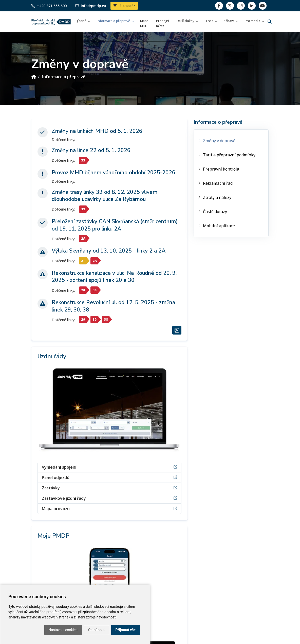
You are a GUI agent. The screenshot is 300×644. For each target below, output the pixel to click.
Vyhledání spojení (109, 467)
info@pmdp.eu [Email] (91, 6)
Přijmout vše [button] (126, 630)
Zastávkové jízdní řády (109, 498)
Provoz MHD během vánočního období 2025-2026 (114, 173)
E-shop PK (124, 6)
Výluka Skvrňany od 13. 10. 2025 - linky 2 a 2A (109, 251)
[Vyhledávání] (270, 22)
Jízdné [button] (82, 21)
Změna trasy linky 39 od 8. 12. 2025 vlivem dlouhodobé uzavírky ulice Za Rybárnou (105, 196)
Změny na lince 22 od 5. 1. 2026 (91, 150)
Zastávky (109, 488)
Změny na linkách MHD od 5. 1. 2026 (97, 131)
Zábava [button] (229, 21)
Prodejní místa (163, 23)
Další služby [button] (185, 21)
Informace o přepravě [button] (113, 21)
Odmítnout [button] (97, 630)
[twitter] (230, 6)
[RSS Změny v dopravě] (177, 330)
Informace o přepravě (63, 77)
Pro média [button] (252, 21)
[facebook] (219, 6)
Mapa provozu (109, 508)
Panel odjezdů (109, 477)
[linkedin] (241, 6)
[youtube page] (263, 6)
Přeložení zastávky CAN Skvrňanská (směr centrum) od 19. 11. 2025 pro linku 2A (115, 225)
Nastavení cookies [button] (63, 630)
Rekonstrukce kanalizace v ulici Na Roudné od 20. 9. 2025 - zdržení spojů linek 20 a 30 (114, 277)
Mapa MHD (144, 23)
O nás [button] (209, 21)
